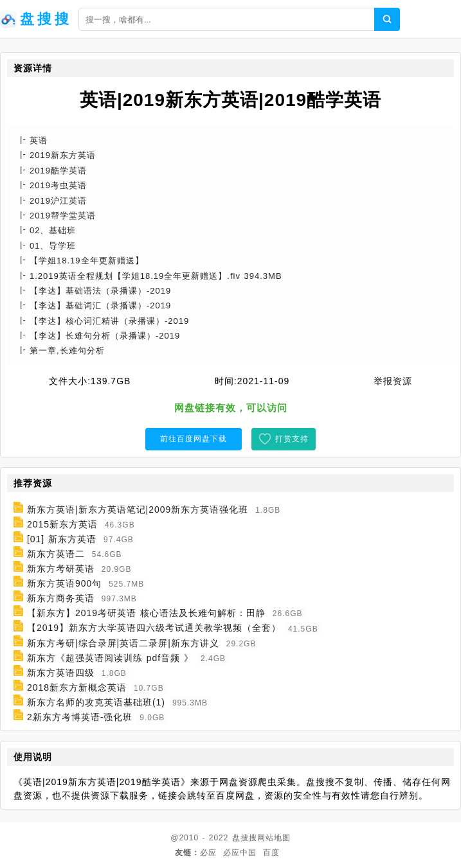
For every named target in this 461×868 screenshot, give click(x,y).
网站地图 (274, 838)
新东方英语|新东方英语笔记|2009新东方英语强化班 (138, 509)
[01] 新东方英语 (62, 539)
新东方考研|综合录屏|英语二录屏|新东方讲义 (123, 643)
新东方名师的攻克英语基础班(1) (96, 702)
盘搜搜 (245, 838)
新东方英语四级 (61, 673)
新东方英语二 (56, 554)
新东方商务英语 (61, 598)
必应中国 (240, 853)
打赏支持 (292, 439)
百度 (271, 853)
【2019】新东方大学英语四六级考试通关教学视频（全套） (154, 628)
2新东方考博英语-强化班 (80, 717)
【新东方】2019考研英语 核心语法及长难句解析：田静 (146, 613)
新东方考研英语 (61, 569)
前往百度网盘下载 (194, 439)
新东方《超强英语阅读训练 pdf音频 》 (110, 658)
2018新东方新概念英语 (77, 687)
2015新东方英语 (62, 524)
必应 (208, 853)
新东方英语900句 (64, 583)
